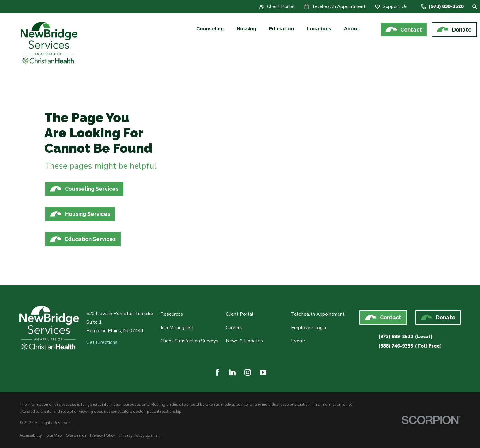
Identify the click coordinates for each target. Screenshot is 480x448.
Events (299, 341)
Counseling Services (84, 189)
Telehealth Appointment (318, 314)
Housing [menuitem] (246, 29)
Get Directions (102, 342)
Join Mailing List (177, 328)
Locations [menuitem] (319, 29)
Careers (234, 328)
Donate (454, 29)
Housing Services (80, 214)
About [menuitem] (352, 29)
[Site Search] (475, 7)
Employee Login (309, 328)
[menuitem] (31, 436)
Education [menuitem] (281, 29)
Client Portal (240, 314)
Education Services (83, 239)
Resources (172, 314)
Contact (404, 29)
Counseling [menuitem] (210, 29)
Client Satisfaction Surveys (189, 341)
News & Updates (244, 341)
